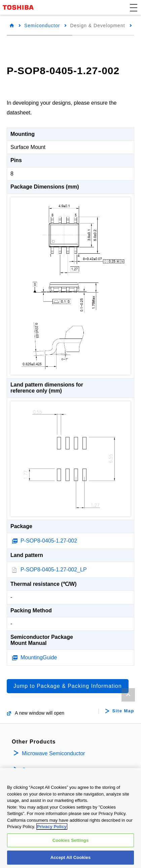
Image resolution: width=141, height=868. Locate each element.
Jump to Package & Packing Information (68, 686)
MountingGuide (39, 657)
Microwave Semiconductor (54, 753)
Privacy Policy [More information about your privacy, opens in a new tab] (52, 827)
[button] (134, 7)
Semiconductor (42, 25)
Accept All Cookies (71, 858)
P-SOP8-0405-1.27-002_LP (54, 570)
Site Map (123, 711)
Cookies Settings (71, 841)
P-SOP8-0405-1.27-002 (49, 541)
